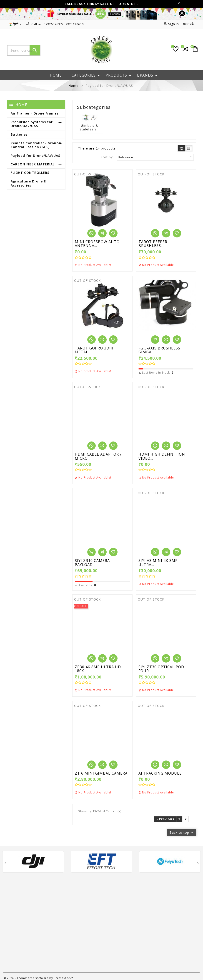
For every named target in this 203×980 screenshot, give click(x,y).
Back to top (181, 832)
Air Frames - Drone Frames (35, 113)
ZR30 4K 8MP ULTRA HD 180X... (98, 669)
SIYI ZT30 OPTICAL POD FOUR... (161, 669)
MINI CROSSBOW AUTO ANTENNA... (97, 244)
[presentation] (5, 864)
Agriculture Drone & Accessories (29, 183)
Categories (86, 75)
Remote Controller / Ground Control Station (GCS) (36, 145)
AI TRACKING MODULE (160, 773)
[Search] (24, 50)
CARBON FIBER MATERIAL (33, 164)
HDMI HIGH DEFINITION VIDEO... (162, 456)
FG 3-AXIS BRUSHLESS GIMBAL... (159, 350)
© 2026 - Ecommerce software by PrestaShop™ (38, 978)
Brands (147, 75)
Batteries (19, 134)
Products (118, 75)
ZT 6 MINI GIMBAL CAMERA (101, 773)
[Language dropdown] (15, 24)
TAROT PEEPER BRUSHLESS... (153, 244)
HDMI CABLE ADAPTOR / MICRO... (98, 456)
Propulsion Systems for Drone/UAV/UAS (32, 124)
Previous (165, 819)
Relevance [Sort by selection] (155, 157)
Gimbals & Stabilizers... (90, 127)
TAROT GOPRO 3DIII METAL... (94, 350)
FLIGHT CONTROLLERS (30, 173)
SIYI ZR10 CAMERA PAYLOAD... (92, 563)
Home (56, 75)
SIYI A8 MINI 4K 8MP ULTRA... (158, 563)
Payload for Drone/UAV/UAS (35, 156)
